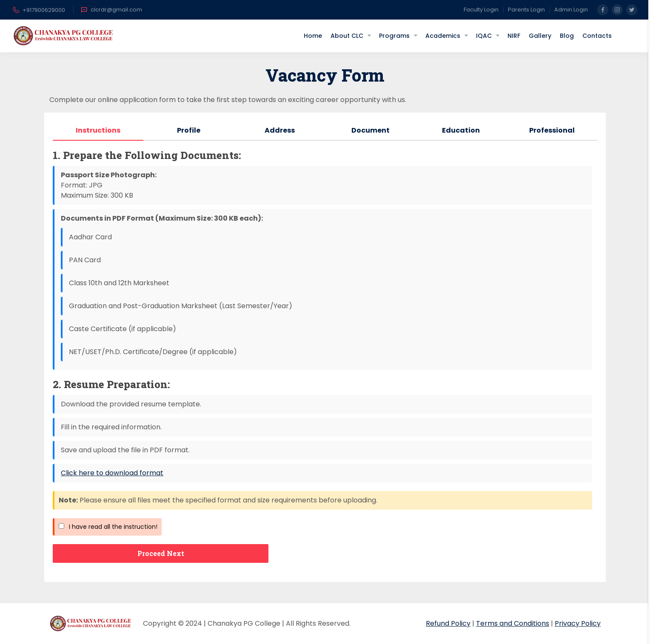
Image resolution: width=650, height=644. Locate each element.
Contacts (597, 36)
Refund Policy (448, 623)
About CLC (347, 36)
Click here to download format (112, 473)
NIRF (514, 36)
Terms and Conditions (513, 623)
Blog (567, 36)
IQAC (484, 36)
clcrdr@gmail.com (111, 10)
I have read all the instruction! (108, 527)
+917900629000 (39, 11)
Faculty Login (481, 10)
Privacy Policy (578, 623)
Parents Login (526, 10)
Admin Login (571, 10)
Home (313, 36)
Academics (443, 36)
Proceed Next (161, 553)
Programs (394, 36)
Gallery (540, 36)
